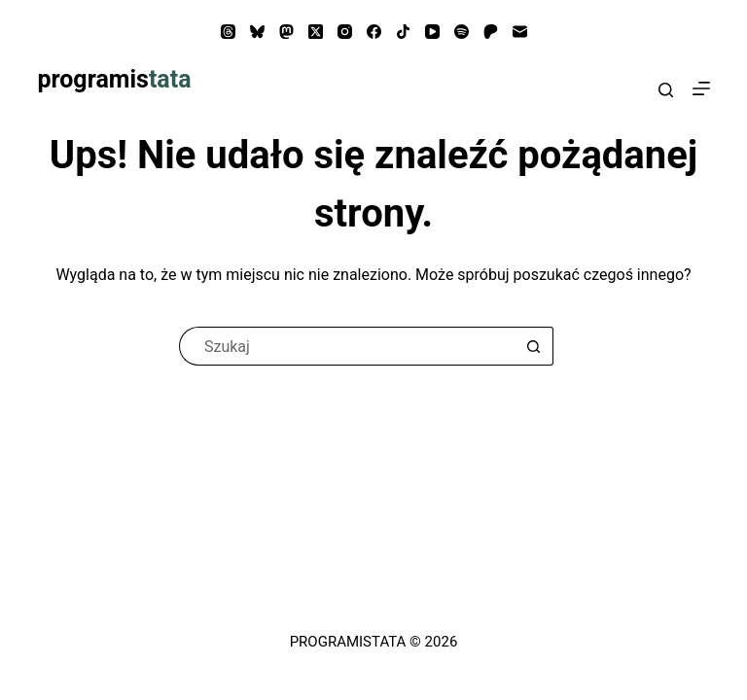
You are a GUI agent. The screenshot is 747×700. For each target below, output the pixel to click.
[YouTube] (432, 32)
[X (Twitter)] (316, 32)
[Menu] (701, 88)
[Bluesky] (257, 32)
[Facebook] (374, 32)
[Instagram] (345, 32)
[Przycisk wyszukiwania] (534, 346)
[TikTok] (403, 32)
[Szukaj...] (347, 346)
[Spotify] (462, 32)
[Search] (666, 90)
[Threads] (228, 32)
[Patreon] (491, 32)
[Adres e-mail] (520, 32)
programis (114, 79)
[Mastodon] (286, 32)
